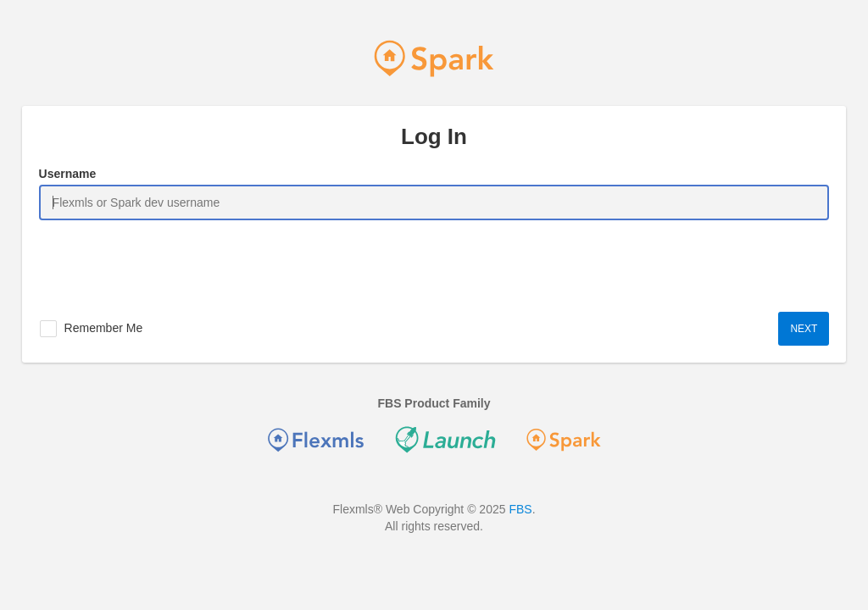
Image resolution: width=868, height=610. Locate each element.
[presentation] (168, 262)
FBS (520, 509)
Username (68, 174)
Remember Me (104, 328)
